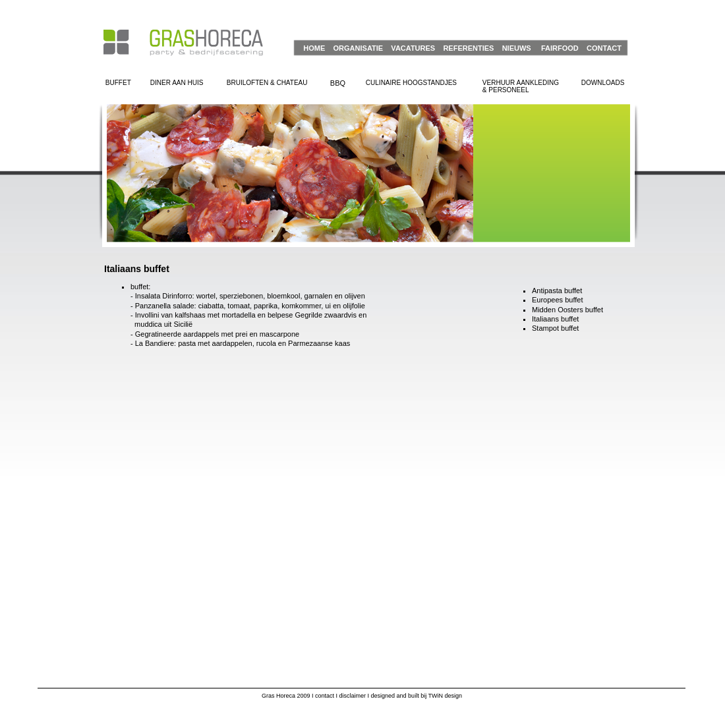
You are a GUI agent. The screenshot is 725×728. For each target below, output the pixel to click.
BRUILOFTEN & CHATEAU (267, 83)
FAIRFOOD (560, 48)
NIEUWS (517, 48)
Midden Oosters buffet (567, 310)
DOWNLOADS (603, 83)
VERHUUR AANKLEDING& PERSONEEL (521, 86)
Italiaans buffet (555, 319)
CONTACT (604, 48)
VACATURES (413, 48)
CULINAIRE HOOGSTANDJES (411, 83)
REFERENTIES (468, 48)
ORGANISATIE (359, 48)
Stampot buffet (555, 328)
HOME (314, 48)
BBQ (338, 83)
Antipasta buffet (557, 291)
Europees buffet (557, 300)
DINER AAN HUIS (177, 83)
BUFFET (118, 83)
